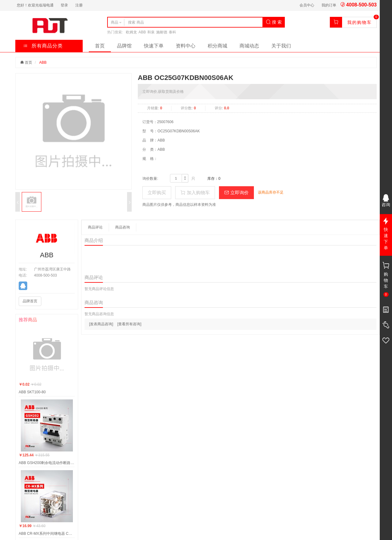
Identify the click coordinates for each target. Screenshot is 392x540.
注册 (79, 5)
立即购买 (157, 193)
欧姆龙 (131, 32)
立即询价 (236, 193)
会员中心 (307, 5)
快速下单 (154, 46)
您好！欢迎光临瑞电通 (35, 5)
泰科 (172, 32)
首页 (100, 46)
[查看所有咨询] (129, 324)
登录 (64, 5)
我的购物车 (360, 22)
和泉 (151, 32)
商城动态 (249, 46)
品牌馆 (124, 46)
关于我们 (281, 46)
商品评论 (95, 227)
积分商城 (217, 46)
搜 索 (274, 22)
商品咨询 (123, 227)
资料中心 (186, 46)
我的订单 (329, 5)
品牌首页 (30, 301)
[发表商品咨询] (101, 324)
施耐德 (162, 32)
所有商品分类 (43, 46)
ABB (142, 32)
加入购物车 (195, 193)
